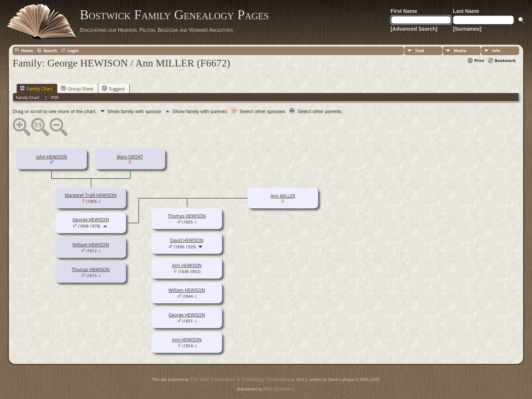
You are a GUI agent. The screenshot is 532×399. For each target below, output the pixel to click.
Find (420, 50)
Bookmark (505, 60)
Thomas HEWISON (91, 270)
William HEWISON (91, 245)
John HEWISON (52, 157)
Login (73, 50)
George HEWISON (91, 220)
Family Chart (36, 89)
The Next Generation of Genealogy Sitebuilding (241, 379)
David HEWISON (187, 240)
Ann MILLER (283, 196)
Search (50, 50)
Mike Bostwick (279, 389)
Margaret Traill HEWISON (91, 195)
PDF (55, 97)
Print (479, 60)
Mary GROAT (130, 157)
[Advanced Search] (414, 29)
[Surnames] (467, 29)
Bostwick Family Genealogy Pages (174, 15)
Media (460, 50)
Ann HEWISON (187, 265)
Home (27, 50)
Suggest (113, 89)
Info (496, 50)
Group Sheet (77, 89)
